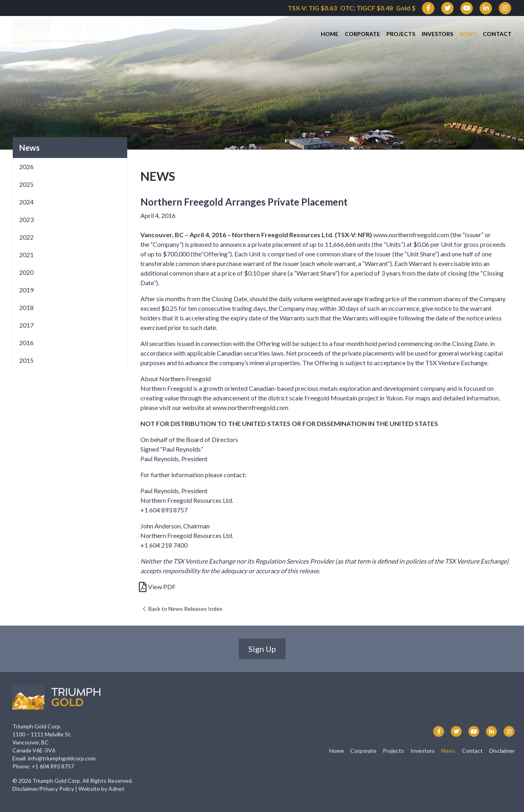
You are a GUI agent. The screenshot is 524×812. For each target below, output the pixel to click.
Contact (497, 34)
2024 (26, 202)
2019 (26, 290)
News (468, 34)
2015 (26, 360)
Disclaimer (502, 751)
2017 (26, 325)
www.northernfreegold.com (411, 235)
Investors (437, 34)
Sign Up (262, 649)
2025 (26, 184)
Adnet (116, 789)
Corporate (362, 34)
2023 (26, 219)
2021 (26, 255)
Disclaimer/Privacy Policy (43, 789)
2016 (26, 343)
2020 (26, 272)
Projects (401, 34)
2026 (26, 167)
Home (330, 34)
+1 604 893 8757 (53, 766)
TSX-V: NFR (353, 235)
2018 (26, 307)
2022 (26, 237)
